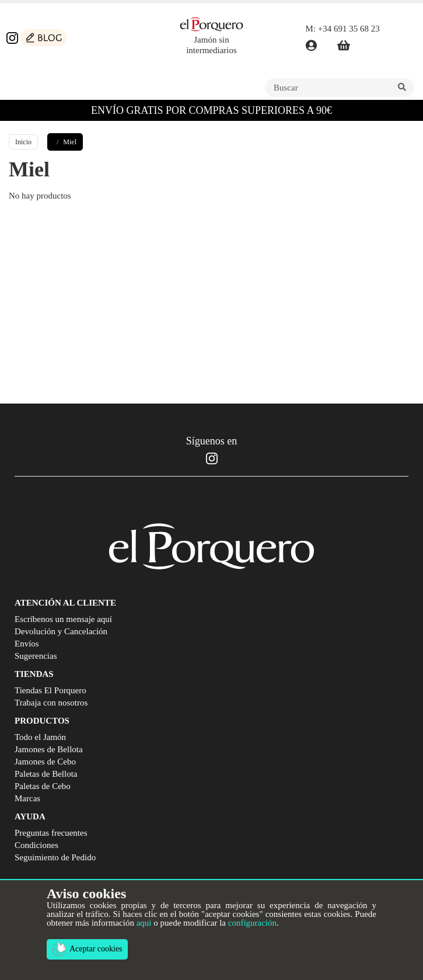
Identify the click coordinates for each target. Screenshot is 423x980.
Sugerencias (36, 656)
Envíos (27, 644)
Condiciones (36, 845)
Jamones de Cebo (45, 762)
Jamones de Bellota (49, 749)
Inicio (23, 142)
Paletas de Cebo (43, 786)
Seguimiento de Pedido (55, 857)
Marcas (27, 798)
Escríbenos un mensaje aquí (63, 619)
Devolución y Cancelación (61, 631)
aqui (144, 923)
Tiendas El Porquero (50, 690)
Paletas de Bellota (46, 774)
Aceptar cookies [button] (87, 949)
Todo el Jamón (40, 737)
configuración (252, 923)
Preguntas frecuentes (51, 833)
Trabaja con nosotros (51, 703)
